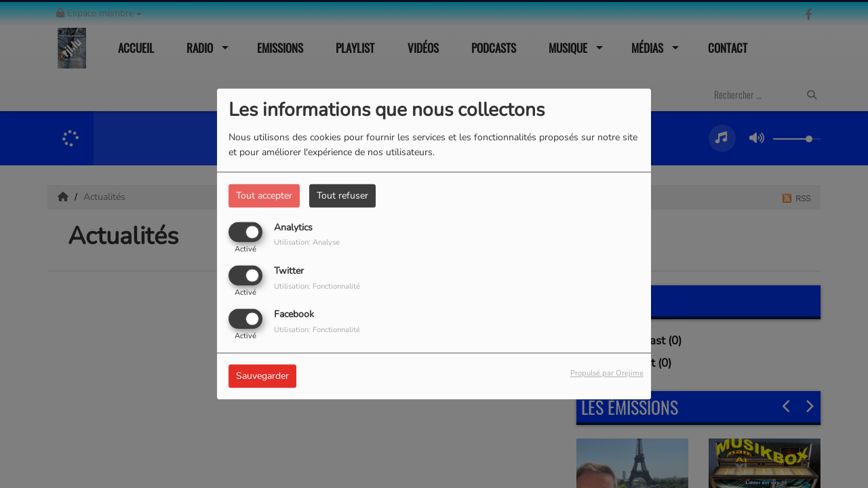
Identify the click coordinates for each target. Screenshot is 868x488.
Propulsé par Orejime (607, 374)
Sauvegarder (262, 377)
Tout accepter (264, 196)
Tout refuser (342, 196)
